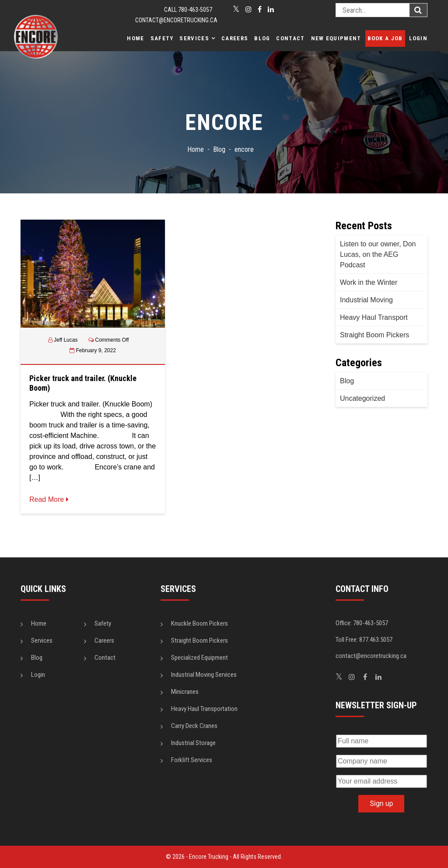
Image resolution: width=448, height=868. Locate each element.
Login (418, 38)
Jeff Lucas (66, 340)
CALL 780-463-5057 (188, 10)
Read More (49, 499)
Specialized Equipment (199, 658)
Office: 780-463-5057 (362, 623)
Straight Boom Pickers (374, 335)
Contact (290, 38)
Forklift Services (192, 760)
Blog (262, 38)
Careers (235, 38)
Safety (162, 38)
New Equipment (336, 38)
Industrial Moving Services (204, 675)
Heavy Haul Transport (374, 317)
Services (194, 38)
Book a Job (385, 38)
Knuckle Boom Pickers (199, 623)
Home (135, 38)
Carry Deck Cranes (194, 726)
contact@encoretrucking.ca (176, 20)
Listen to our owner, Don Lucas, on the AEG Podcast (378, 254)
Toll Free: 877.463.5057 (364, 640)
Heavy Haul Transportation (204, 709)
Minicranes (185, 692)
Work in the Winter (369, 282)
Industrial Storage (193, 743)
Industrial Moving (366, 300)
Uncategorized (362, 398)
